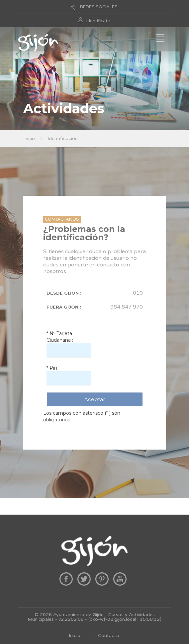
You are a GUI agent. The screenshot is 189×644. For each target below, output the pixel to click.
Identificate (98, 21)
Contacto (109, 636)
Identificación (63, 139)
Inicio (29, 139)
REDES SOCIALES (99, 7)
